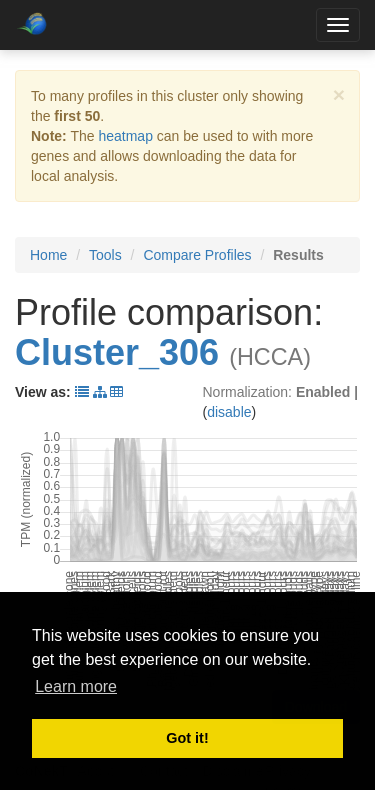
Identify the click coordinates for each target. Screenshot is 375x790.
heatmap (125, 136)
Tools (105, 255)
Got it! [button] (187, 738)
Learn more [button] (76, 686)
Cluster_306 (117, 352)
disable (229, 412)
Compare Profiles (197, 255)
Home (48, 255)
